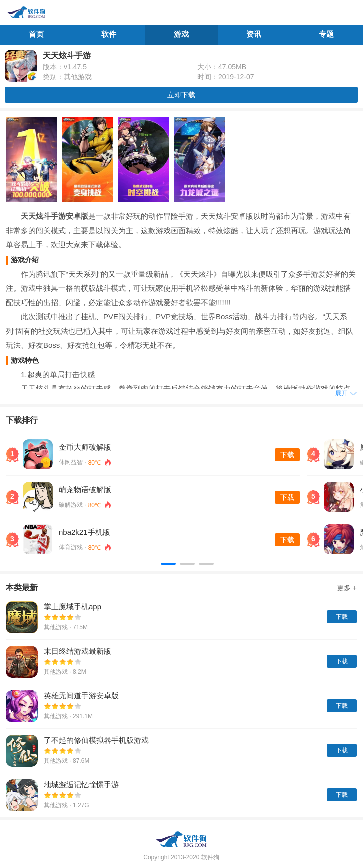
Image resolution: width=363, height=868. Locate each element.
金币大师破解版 (85, 447)
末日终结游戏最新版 (78, 651)
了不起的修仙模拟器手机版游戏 (96, 740)
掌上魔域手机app (73, 607)
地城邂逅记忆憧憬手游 (81, 784)
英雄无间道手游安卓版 (81, 695)
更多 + (347, 588)
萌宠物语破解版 (85, 490)
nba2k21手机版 (85, 532)
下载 (287, 455)
